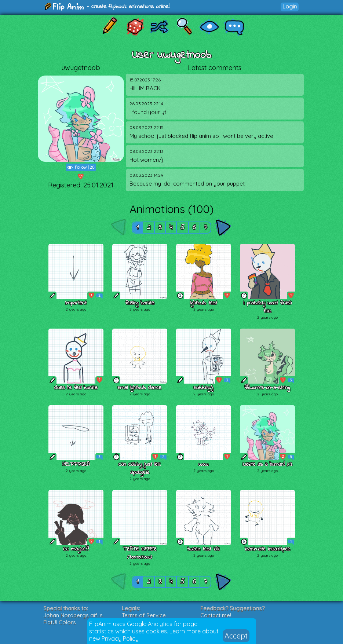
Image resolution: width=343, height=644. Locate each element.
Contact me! (216, 615)
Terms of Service (144, 615)
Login (290, 6)
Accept (236, 636)
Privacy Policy (120, 638)
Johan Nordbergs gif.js (73, 615)
